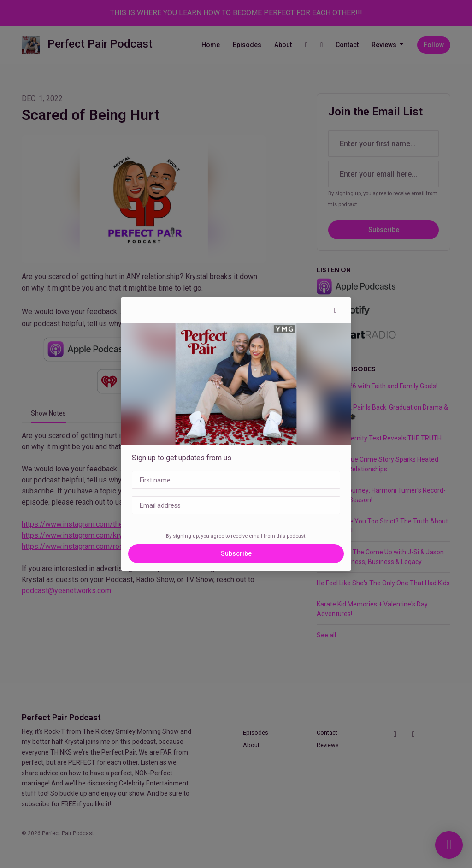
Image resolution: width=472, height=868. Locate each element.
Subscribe (236, 553)
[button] (336, 310)
